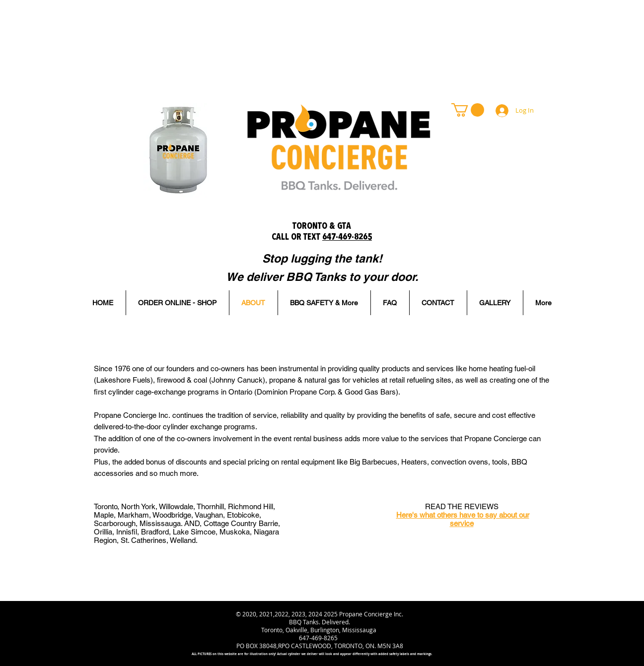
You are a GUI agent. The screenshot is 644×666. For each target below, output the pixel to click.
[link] (468, 110)
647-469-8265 (347, 237)
